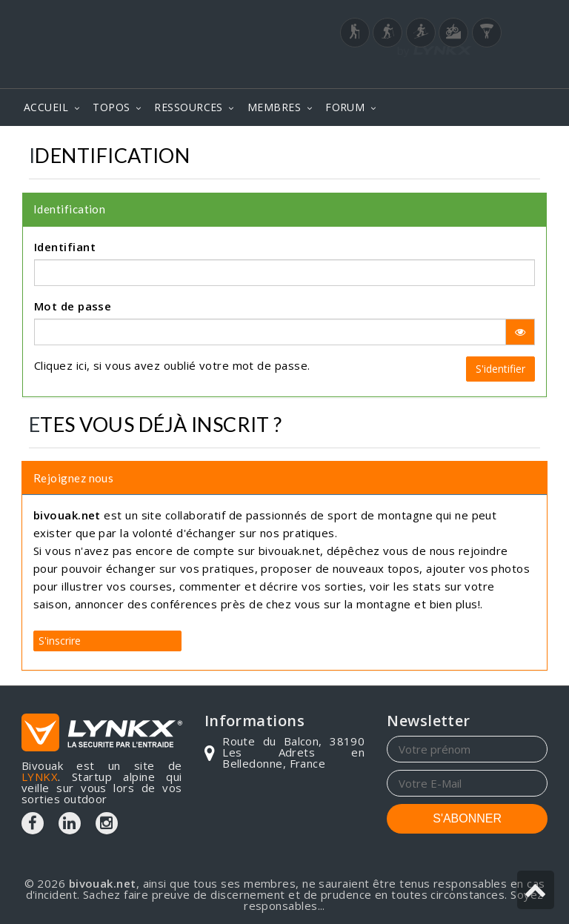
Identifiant (65, 247)
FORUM (345, 107)
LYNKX (40, 777)
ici (81, 365)
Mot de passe (73, 306)
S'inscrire (60, 641)
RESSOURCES (189, 107)
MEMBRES (274, 107)
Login (474, 73)
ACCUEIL (46, 107)
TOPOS (111, 107)
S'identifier (500, 369)
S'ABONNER (467, 818)
